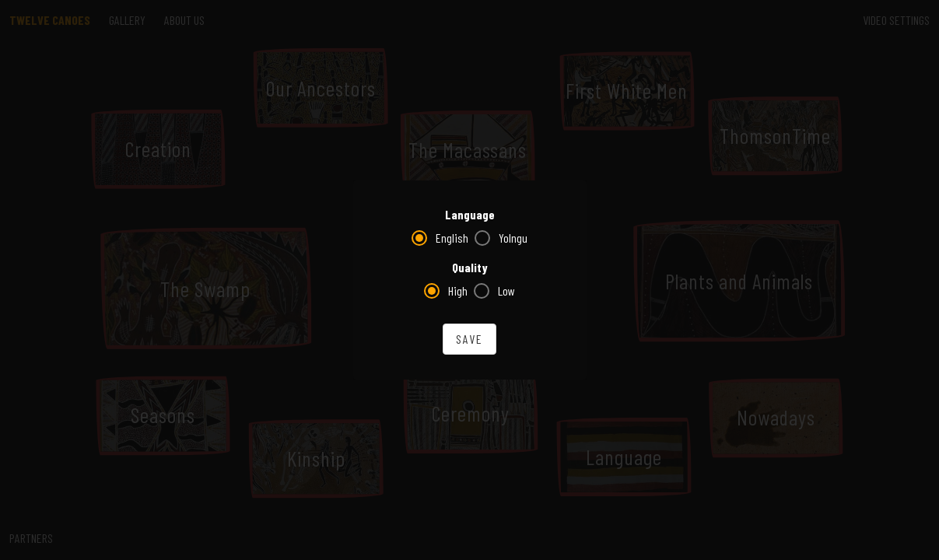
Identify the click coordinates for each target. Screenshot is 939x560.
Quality (470, 267)
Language (470, 214)
